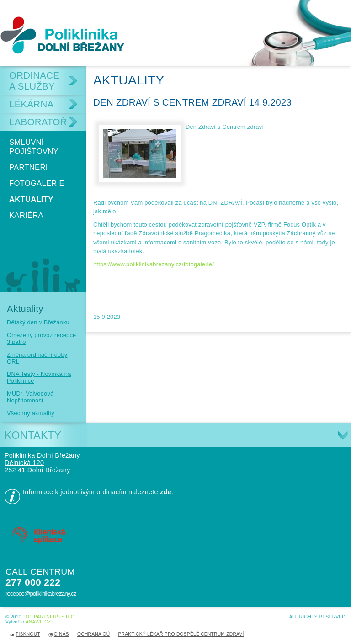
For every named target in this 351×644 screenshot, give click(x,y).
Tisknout (28, 634)
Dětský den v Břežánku (38, 322)
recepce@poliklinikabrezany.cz (41, 594)
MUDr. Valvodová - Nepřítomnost (32, 397)
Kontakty (33, 435)
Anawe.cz (38, 622)
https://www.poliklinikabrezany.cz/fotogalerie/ (154, 264)
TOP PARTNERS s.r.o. (50, 617)
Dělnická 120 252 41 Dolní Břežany (37, 466)
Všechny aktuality (31, 413)
